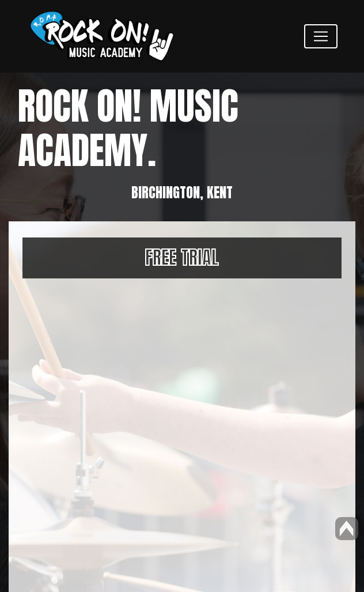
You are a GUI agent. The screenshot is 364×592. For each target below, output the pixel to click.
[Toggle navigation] (321, 36)
